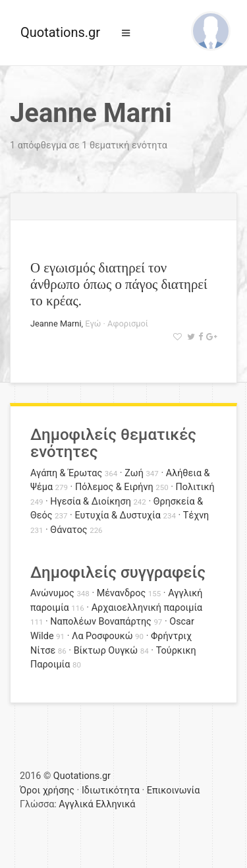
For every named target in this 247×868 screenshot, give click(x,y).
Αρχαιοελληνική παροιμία (147, 608)
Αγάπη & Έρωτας (66, 473)
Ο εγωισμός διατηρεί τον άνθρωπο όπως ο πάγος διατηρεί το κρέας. (119, 284)
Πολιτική (195, 487)
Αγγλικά (76, 804)
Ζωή (134, 473)
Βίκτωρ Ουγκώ (106, 651)
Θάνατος (69, 530)
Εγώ (93, 324)
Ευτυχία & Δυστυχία (117, 515)
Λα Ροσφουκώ (102, 636)
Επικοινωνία (174, 790)
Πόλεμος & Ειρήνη (114, 487)
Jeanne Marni (56, 324)
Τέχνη (196, 515)
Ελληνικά (115, 804)
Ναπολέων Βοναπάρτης (100, 622)
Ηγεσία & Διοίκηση (90, 502)
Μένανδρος (122, 593)
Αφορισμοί (128, 324)
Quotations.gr (60, 32)
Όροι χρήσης (47, 790)
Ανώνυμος (52, 593)
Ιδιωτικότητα (111, 790)
